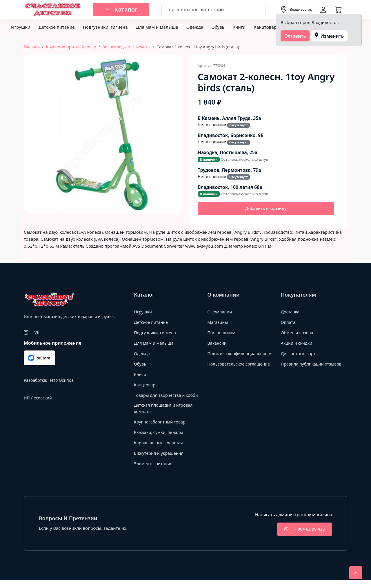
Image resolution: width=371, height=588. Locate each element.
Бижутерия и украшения (160, 460)
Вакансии (217, 344)
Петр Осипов (61, 381)
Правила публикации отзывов (313, 364)
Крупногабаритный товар (71, 47)
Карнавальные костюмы (160, 450)
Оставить (295, 36)
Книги (239, 27)
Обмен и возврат (299, 333)
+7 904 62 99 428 (302, 537)
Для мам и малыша (157, 27)
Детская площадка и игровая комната (165, 416)
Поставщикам (222, 333)
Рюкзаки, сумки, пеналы (160, 439)
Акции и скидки (297, 344)
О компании (220, 312)
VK (37, 333)
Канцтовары (267, 27)
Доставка (291, 312)
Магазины (218, 323)
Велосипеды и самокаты (126, 47)
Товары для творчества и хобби (161, 399)
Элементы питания (154, 471)
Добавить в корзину (266, 209)
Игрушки (21, 27)
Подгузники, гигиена (105, 27)
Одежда (195, 27)
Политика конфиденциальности (230, 357)
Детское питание (56, 27)
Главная (32, 47)
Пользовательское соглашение (240, 371)
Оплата (289, 323)
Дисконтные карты (301, 354)
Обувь (218, 27)
